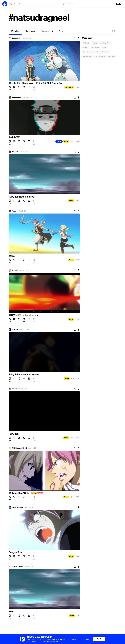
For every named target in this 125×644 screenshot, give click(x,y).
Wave (12, 256)
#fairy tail (99, 52)
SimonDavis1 (17, 38)
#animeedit (111, 56)
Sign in (99, 639)
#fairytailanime (100, 56)
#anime (94, 43)
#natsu (86, 47)
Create (68, 4)
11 (77, 201)
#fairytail (86, 43)
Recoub (59, 141)
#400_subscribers (26, 315)
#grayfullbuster (88, 52)
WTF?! (12, 315)
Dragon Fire (15, 552)
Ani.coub (15, 152)
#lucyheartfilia (105, 43)
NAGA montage (18, 507)
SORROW (14, 137)
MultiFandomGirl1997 (20, 448)
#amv (107, 52)
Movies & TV (69, 87)
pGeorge (15, 330)
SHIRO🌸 (15, 270)
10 (77, 87)
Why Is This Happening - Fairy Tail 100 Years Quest (37, 83)
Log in (118, 4)
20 (77, 497)
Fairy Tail (14, 434)
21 (77, 438)
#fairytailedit (95, 47)
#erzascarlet (88, 56)
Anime (66, 141)
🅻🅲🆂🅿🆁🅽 (17, 97)
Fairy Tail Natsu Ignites (21, 197)
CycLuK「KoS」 (18, 567)
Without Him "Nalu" (26, 493)
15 (77, 556)
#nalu (104, 47)
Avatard (15, 211)
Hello (11, 612)
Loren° (14, 389)
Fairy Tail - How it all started (24, 375)
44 (77, 319)
